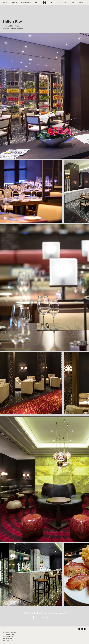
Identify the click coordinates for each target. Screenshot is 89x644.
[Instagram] (85, 629)
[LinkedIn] (82, 629)
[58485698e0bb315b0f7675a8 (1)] (79, 629)
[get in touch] (45, 618)
